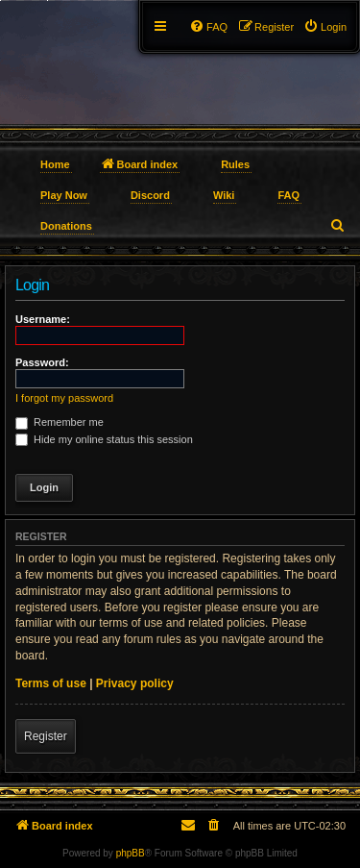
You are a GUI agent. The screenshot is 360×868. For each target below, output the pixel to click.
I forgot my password (64, 398)
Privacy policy (135, 683)
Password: (42, 362)
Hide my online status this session (104, 439)
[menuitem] (325, 27)
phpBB (131, 853)
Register (46, 736)
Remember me (60, 422)
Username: (43, 319)
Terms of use (51, 683)
